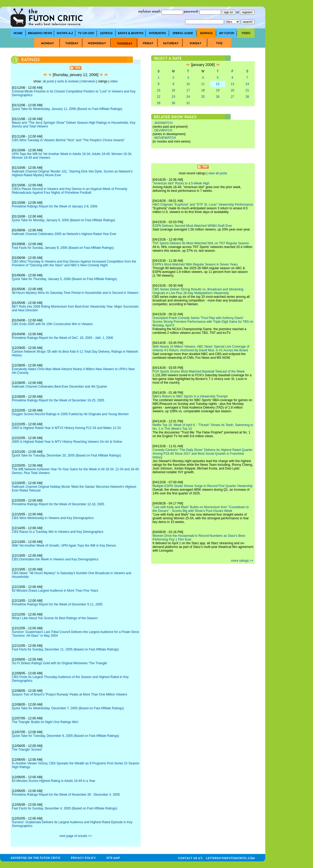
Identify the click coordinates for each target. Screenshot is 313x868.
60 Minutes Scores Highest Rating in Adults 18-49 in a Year (54, 781)
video (114, 81)
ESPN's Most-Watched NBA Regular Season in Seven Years (195, 264)
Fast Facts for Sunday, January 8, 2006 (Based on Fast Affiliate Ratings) (63, 248)
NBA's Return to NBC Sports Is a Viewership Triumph (190, 396)
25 (203, 97)
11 (203, 84)
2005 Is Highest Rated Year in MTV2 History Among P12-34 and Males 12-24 (66, 428)
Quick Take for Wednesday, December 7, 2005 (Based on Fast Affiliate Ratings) (68, 708)
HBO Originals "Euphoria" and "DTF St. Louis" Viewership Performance (203, 205)
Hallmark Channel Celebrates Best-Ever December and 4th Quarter (60, 387)
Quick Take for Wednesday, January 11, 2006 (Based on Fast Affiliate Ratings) (67, 109)
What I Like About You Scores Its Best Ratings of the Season (55, 618)
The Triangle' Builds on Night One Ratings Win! (45, 722)
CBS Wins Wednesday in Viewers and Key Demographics (53, 518)
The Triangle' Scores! (27, 750)
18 (203, 90)
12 (218, 84)
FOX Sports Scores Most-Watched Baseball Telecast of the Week (199, 371)
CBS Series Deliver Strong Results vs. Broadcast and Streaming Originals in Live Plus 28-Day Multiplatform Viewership (198, 291)
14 (247, 84)
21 (247, 90)
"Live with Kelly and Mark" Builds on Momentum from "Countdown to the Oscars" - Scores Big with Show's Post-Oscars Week (201, 509)
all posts (49, 81)
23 (173, 97)
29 (158, 103)
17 (188, 90)
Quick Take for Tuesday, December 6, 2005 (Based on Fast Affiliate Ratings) (66, 736)
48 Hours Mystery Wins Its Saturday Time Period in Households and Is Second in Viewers (75, 293)
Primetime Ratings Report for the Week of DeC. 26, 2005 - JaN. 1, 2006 (62, 338)
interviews (88, 81)
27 (232, 97)
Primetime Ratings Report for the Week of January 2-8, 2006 (55, 206)
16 (173, 90)
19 (218, 90)
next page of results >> (76, 836)
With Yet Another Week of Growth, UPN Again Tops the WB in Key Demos (64, 546)
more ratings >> (242, 561)
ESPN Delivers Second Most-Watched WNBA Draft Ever (192, 226)
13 (232, 84)
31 (188, 103)
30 (173, 103)
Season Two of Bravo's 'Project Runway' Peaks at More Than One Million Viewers (69, 694)
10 (188, 84)
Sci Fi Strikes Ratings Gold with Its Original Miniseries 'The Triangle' (60, 663)
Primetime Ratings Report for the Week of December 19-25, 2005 (58, 400)
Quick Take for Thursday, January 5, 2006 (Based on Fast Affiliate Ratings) (64, 279)
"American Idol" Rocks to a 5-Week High (181, 183)
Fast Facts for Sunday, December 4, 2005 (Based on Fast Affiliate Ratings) (64, 808)
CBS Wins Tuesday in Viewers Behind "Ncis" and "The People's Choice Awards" (68, 140)
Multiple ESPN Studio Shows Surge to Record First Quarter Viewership (203, 486)
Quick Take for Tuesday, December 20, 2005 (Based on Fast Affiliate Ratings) (66, 455)
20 (232, 90)
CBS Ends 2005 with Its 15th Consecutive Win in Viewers (52, 324)
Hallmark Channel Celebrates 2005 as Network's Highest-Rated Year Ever (64, 234)
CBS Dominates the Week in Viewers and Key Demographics (55, 559)
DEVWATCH (163, 130)
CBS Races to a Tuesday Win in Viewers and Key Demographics (58, 532)
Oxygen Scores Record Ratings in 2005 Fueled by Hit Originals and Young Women (70, 414)
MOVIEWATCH (165, 138)
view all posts (218, 173)
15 (158, 90)
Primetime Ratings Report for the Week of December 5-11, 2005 (57, 604)
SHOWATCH (164, 123)
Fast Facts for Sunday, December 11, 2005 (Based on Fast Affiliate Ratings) (65, 649)
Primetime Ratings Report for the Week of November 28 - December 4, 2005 (66, 795)
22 (158, 97)
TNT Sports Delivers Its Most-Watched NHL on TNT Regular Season (201, 243)
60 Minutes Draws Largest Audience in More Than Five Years (55, 591)
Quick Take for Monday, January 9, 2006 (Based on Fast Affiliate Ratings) (64, 220)
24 (188, 97)
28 (247, 97)
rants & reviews (68, 81)
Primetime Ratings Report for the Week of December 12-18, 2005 (58, 504)
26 (218, 97)
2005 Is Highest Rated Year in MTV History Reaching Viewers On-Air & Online (67, 442)
